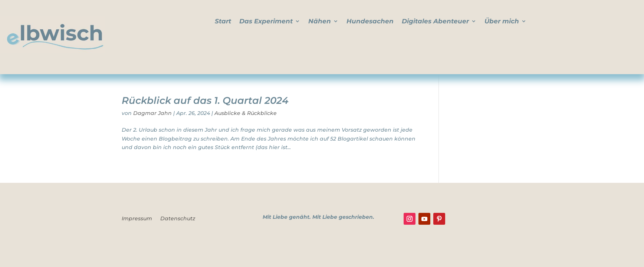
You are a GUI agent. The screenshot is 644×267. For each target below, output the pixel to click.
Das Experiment (266, 22)
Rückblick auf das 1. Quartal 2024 (205, 100)
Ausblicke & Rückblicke (246, 113)
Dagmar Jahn (152, 113)
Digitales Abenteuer (435, 22)
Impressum (137, 219)
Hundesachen (370, 22)
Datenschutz (178, 219)
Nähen (320, 22)
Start (223, 22)
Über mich (502, 22)
